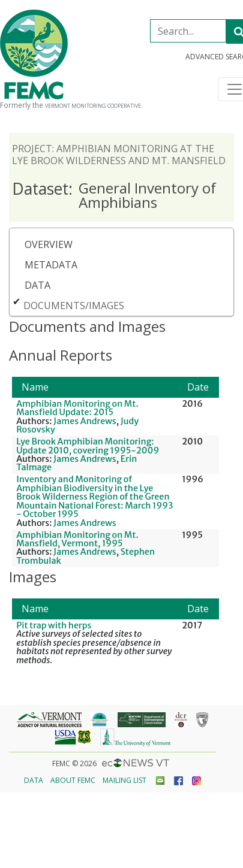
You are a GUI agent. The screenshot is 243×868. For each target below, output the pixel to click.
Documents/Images (74, 306)
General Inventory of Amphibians (114, 195)
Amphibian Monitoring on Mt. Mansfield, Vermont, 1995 (77, 539)
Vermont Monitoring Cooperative (93, 106)
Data (37, 285)
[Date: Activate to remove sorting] (198, 387)
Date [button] (198, 387)
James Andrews (85, 421)
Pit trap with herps (54, 625)
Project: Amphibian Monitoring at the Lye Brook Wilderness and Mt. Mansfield (119, 155)
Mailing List (124, 780)
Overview (49, 244)
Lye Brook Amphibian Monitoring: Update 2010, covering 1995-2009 (88, 446)
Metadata (51, 265)
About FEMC (73, 780)
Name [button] (35, 387)
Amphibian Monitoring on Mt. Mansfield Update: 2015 (77, 408)
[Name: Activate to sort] (95, 387)
